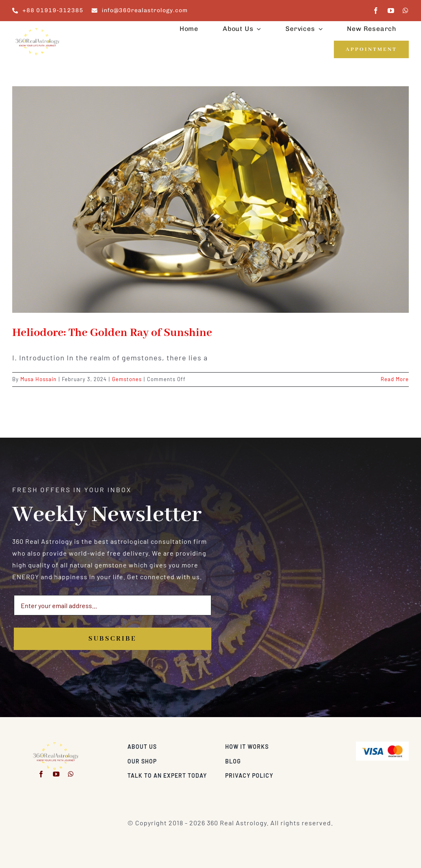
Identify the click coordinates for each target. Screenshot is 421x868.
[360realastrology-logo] (37, 30)
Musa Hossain (38, 379)
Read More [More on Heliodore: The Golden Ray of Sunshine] (395, 379)
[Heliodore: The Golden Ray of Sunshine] (210, 200)
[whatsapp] (406, 11)
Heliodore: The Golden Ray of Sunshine (112, 333)
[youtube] (391, 11)
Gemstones (127, 379)
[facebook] (376, 11)
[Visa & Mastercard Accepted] (382, 745)
